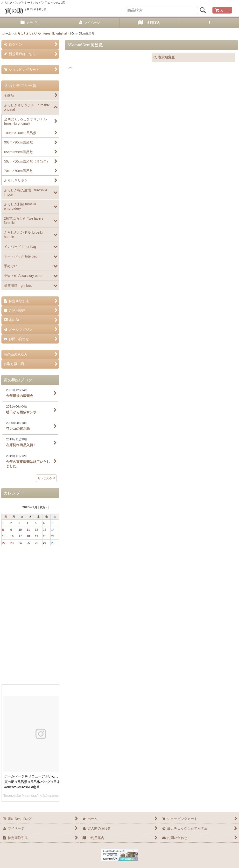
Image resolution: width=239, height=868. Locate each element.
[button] (209, 23)
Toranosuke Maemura (20, 796)
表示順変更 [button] (164, 57)
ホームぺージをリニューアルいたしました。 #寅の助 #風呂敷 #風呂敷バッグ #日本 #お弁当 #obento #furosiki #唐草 (40, 782)
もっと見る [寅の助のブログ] (46, 478)
